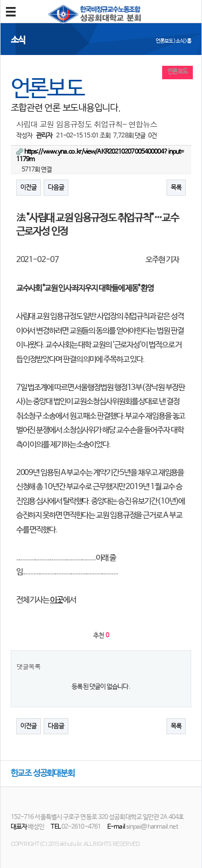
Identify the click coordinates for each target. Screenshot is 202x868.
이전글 (29, 188)
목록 (176, 188)
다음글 (56, 188)
